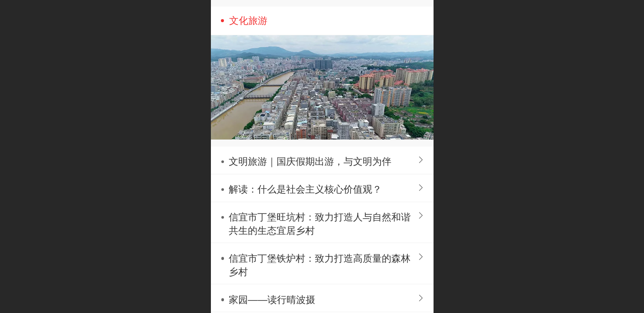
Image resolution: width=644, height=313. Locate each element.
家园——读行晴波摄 (272, 300)
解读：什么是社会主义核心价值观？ (305, 189)
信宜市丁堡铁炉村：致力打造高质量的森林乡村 (320, 265)
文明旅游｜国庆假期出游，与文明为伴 (310, 161)
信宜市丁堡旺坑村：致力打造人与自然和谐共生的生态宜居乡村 (320, 224)
